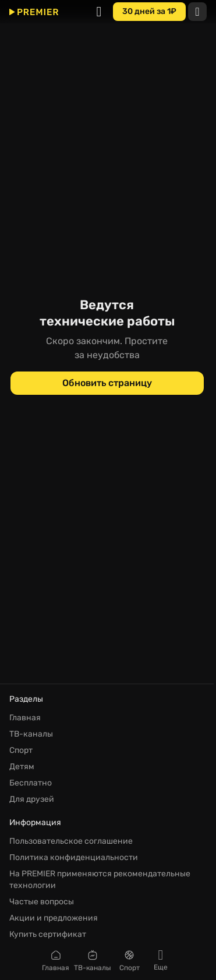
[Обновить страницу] (107, 383)
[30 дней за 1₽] (149, 12)
